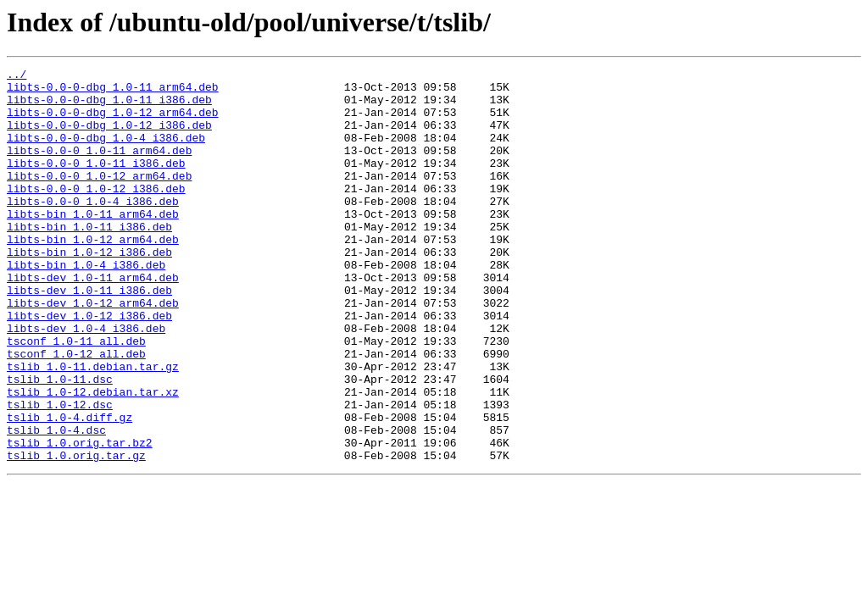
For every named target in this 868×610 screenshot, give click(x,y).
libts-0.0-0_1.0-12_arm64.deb (99, 198)
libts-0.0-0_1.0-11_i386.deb (96, 183)
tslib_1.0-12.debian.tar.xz (93, 457)
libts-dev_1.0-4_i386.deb (86, 381)
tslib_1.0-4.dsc (56, 503)
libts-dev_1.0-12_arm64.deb (93, 351)
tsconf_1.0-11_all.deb (76, 396)
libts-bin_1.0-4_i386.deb (86, 305)
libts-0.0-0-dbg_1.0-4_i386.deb (106, 152)
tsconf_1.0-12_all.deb (76, 412)
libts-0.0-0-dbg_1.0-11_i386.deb (109, 107)
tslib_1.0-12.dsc (60, 473)
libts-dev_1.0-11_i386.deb (89, 335)
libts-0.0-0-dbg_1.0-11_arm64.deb (113, 91)
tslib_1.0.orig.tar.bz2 (80, 518)
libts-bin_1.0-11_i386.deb (89, 259)
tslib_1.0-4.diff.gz (70, 488)
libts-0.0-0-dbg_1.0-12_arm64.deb (113, 122)
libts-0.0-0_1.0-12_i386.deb (96, 213)
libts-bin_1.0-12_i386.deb (89, 290)
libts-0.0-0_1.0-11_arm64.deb (99, 168)
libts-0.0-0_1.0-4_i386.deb (93, 229)
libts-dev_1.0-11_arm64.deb (93, 320)
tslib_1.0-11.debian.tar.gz (93, 427)
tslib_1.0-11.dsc (60, 442)
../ (17, 76)
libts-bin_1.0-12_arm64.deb (93, 274)
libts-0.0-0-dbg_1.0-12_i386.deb (109, 137)
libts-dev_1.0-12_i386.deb (89, 366)
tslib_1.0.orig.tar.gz (76, 534)
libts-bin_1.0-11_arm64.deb (93, 244)
